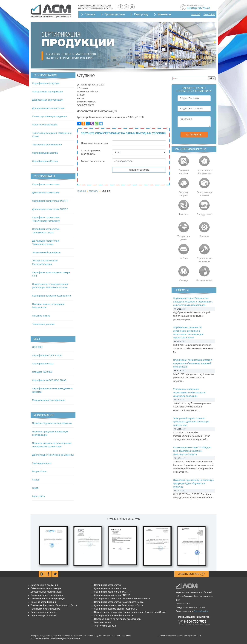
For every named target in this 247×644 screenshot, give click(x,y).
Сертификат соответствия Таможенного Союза (119, 602)
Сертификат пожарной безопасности (52, 296)
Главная (90, 14)
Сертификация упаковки (204, 194)
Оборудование (204, 214)
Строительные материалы (204, 260)
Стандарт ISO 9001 (42, 372)
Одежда (184, 280)
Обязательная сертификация (47, 92)
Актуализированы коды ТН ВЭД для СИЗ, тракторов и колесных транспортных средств (192, 451)
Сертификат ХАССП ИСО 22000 (49, 380)
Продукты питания (184, 172)
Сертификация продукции (46, 83)
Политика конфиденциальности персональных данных (55, 638)
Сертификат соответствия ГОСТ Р (50, 201)
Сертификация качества (45, 153)
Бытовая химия (204, 280)
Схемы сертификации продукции (49, 116)
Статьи (36, 480)
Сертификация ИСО (43, 364)
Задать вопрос (191, 574)
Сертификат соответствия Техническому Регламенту (122, 599)
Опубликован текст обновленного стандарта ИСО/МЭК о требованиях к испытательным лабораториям (193, 302)
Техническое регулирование (47, 145)
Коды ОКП (196, 14)
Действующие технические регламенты (53, 455)
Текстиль (184, 214)
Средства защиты (184, 194)
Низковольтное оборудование (204, 172)
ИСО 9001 (37, 347)
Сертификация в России (45, 161)
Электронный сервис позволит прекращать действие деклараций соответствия (191, 422)
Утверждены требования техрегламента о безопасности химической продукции (189, 392)
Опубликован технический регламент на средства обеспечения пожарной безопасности (193, 363)
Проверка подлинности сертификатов (52, 423)
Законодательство (42, 463)
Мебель (184, 258)
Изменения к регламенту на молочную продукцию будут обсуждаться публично (193, 483)
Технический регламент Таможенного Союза (54, 605)
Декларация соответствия (46, 192)
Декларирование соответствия (48, 108)
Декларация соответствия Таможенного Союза (119, 605)
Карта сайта (38, 496)
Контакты (164, 14)
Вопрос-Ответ (39, 471)
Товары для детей (184, 238)
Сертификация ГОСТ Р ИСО (47, 355)
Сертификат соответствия (46, 184)
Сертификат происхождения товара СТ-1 (116, 609)
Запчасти (204, 236)
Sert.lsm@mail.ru (201, 611)
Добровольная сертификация (48, 100)
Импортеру (141, 14)
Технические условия (43, 324)
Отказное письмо (41, 316)
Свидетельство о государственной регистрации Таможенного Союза (130, 612)
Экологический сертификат (46, 252)
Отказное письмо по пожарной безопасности (118, 619)
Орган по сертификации (45, 125)
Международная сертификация (49, 400)
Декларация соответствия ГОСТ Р (50, 209)
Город (35, 488)
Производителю (114, 14)
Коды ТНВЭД (209, 14)
